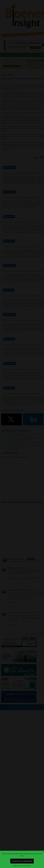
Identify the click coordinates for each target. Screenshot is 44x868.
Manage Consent (18, 866)
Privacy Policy (27, 866)
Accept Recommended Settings (22, 861)
